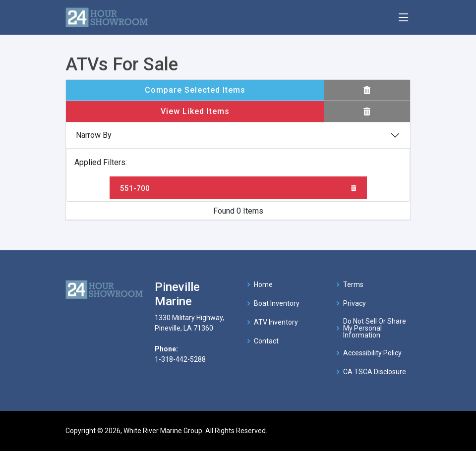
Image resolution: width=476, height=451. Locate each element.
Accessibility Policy (372, 353)
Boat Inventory (277, 303)
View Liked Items (195, 111)
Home (263, 284)
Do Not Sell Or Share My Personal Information (375, 328)
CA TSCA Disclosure (375, 372)
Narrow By (94, 135)
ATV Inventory (276, 322)
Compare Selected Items (195, 90)
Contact (266, 341)
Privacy (355, 303)
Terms (353, 284)
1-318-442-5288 (180, 359)
